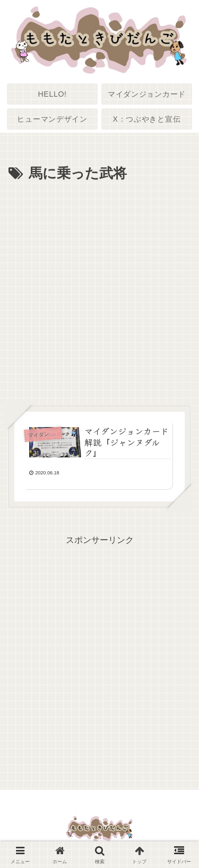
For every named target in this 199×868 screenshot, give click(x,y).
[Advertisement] (99, 291)
